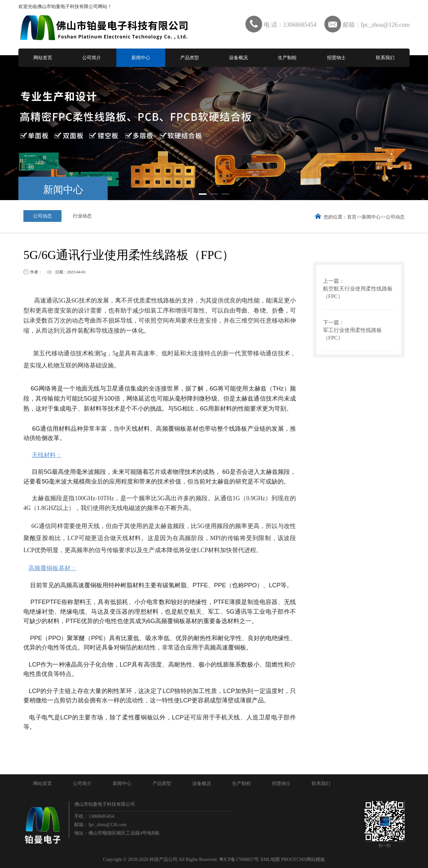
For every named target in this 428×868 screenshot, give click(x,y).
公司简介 (92, 58)
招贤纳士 (336, 58)
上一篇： (334, 281)
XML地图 (270, 859)
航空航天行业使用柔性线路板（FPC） (358, 292)
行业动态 (82, 216)
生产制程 (287, 58)
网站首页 (43, 58)
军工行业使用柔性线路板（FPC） (352, 334)
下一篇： (334, 322)
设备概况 (238, 58)
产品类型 (190, 58)
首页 (352, 217)
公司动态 (42, 216)
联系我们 (385, 58)
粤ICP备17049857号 (239, 859)
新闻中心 (141, 58)
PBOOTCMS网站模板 (303, 859)
